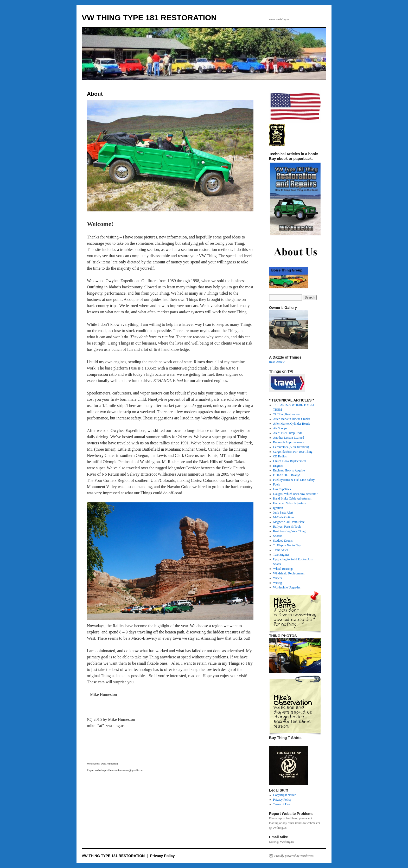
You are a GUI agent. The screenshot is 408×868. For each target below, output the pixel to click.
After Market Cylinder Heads (292, 424)
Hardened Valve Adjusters (289, 503)
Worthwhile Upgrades (287, 587)
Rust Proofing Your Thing (289, 531)
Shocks (278, 536)
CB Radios (280, 456)
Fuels (277, 484)
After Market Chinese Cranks (292, 419)
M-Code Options (284, 517)
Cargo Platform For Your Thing (293, 452)
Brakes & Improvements (289, 442)
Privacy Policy (282, 800)
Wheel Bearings (283, 569)
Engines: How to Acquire (289, 470)
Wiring (278, 583)
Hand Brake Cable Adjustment (292, 498)
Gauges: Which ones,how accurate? (295, 494)
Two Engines (281, 555)
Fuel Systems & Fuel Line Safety (294, 480)
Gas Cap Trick (282, 489)
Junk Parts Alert (283, 513)
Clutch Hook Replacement (290, 461)
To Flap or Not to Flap (287, 545)
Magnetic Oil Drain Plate (289, 522)
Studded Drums (283, 541)
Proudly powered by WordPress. (294, 856)
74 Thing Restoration (286, 414)
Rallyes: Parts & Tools (287, 527)
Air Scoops (280, 428)
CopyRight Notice (285, 795)
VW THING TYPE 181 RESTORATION (149, 18)
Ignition (278, 508)
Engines (278, 466)
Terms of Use (282, 804)
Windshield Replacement (289, 573)
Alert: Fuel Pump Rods (288, 433)
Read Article (277, 362)
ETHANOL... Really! (287, 475)
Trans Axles (281, 550)
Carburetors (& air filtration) (291, 447)
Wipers (278, 578)
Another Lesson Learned (289, 438)
